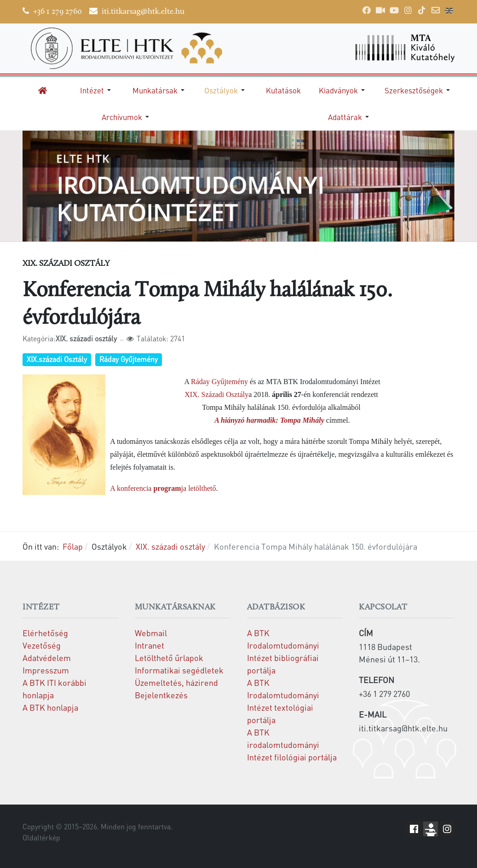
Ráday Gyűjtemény (129, 359)
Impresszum (46, 670)
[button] (97, 90)
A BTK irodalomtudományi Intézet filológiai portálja (292, 744)
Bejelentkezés (161, 695)
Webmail (151, 633)
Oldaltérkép (41, 838)
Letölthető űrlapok (169, 658)
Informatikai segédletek (179, 670)
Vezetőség (42, 645)
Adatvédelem (47, 658)
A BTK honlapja (50, 707)
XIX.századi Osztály (57, 359)
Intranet (149, 645)
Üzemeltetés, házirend (176, 682)
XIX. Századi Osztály (216, 394)
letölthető (201, 488)
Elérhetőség (45, 633)
